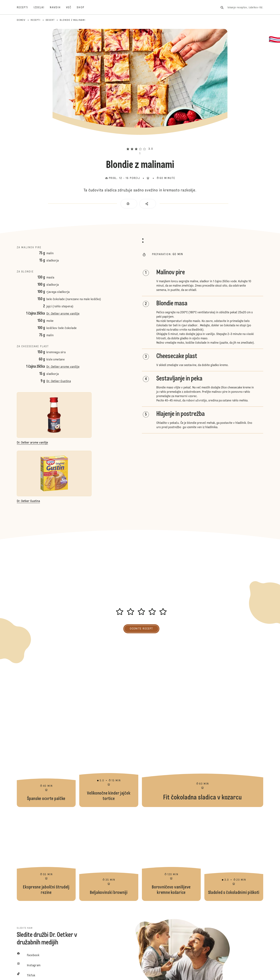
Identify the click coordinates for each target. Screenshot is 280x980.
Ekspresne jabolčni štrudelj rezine (46, 856)
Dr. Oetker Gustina (59, 381)
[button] (140, 142)
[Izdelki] (42, 8)
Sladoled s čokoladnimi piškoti (234, 856)
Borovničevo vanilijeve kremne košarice (171, 856)
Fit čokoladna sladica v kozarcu (203, 762)
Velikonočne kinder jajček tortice (109, 762)
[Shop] (83, 8)
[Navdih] (58, 8)
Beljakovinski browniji (109, 856)
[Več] (71, 8)
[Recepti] (25, 8)
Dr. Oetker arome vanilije (63, 314)
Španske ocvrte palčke (46, 762)
